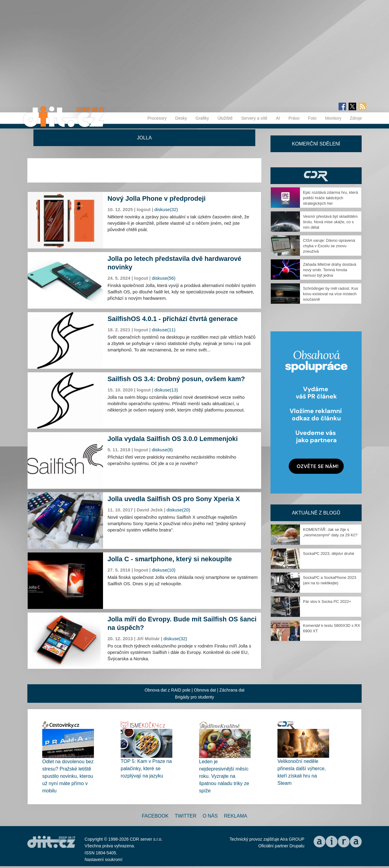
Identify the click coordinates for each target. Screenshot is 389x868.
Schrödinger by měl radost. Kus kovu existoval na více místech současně (330, 294)
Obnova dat (205, 690)
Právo (294, 118)
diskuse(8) (162, 450)
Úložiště (225, 118)
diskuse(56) (164, 278)
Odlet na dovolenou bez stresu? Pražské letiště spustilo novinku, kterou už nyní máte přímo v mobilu (68, 776)
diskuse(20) (178, 510)
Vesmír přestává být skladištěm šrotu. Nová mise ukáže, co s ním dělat (330, 222)
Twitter (186, 816)
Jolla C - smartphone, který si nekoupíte (170, 559)
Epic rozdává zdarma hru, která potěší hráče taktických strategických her (330, 198)
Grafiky (202, 118)
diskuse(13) (166, 390)
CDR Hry (316, 176)
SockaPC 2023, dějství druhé (329, 554)
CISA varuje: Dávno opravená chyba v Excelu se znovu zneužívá (329, 246)
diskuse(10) (164, 570)
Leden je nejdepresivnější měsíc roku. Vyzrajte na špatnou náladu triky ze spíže (224, 776)
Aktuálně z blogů (316, 513)
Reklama (236, 816)
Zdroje (356, 118)
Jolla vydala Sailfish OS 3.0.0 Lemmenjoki (173, 439)
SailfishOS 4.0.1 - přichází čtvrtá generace (173, 319)
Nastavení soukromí (103, 859)
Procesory (157, 118)
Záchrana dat (232, 690)
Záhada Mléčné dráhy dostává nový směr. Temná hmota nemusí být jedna (330, 270)
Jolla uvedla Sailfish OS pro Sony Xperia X (174, 499)
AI (278, 118)
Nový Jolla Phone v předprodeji (157, 198)
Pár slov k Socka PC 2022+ (327, 601)
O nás (210, 816)
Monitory (333, 118)
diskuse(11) (164, 330)
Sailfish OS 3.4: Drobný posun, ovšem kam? (176, 379)
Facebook (155, 816)
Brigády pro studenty (194, 697)
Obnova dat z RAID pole (168, 690)
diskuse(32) (166, 209)
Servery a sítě (254, 118)
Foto (312, 118)
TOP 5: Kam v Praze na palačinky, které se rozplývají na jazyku (146, 769)
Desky (181, 118)
